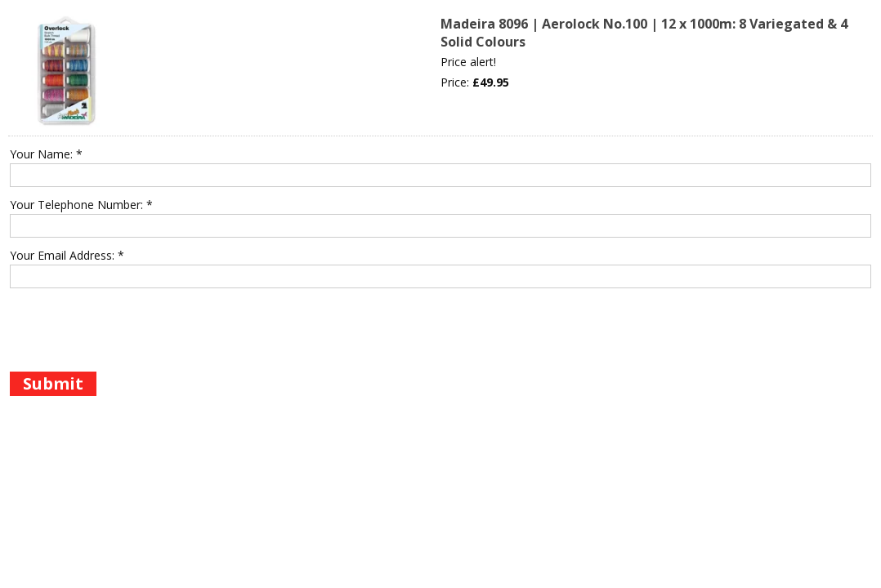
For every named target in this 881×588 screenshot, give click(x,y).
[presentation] (134, 328)
